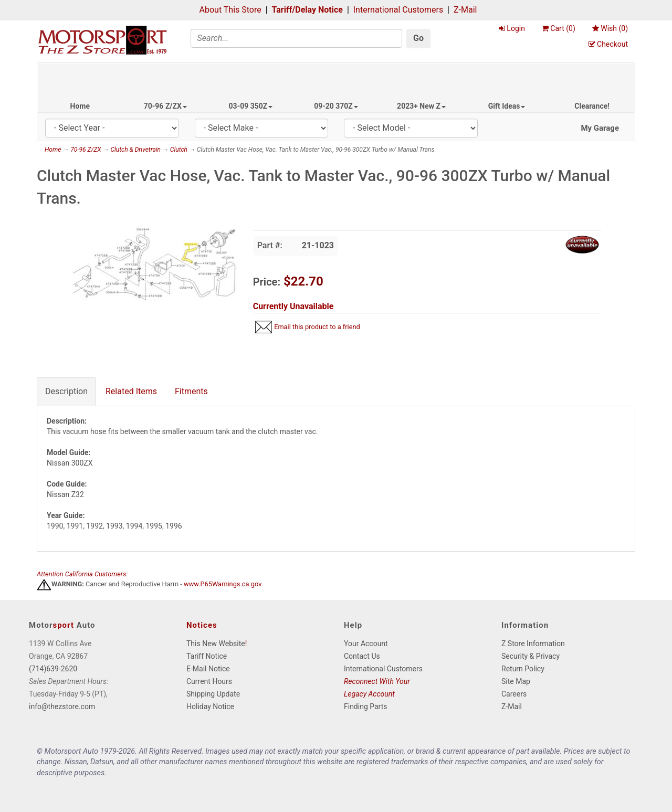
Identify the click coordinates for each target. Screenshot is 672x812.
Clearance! (592, 106)
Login (512, 28)
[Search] (297, 38)
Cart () (559, 28)
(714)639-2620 (53, 669)
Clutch (179, 150)
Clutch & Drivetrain (135, 150)
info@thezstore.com (62, 706)
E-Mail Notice (208, 669)
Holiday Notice (210, 706)
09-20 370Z (336, 106)
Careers (514, 694)
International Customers (398, 10)
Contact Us (362, 656)
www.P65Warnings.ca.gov (223, 584)
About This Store (230, 10)
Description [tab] (66, 391)
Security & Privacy (531, 656)
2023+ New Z (421, 106)
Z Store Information (533, 644)
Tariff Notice (207, 656)
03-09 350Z (251, 106)
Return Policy (523, 669)
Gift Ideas (507, 106)
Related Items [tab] (131, 391)
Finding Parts (366, 706)
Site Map (516, 681)
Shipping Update (213, 694)
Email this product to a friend (317, 327)
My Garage (600, 128)
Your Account (366, 644)
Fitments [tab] (191, 391)
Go (418, 38)
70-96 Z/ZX (165, 106)
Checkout (608, 44)
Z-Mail (465, 10)
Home (80, 106)
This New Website (216, 644)
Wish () (610, 28)
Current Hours (209, 681)
